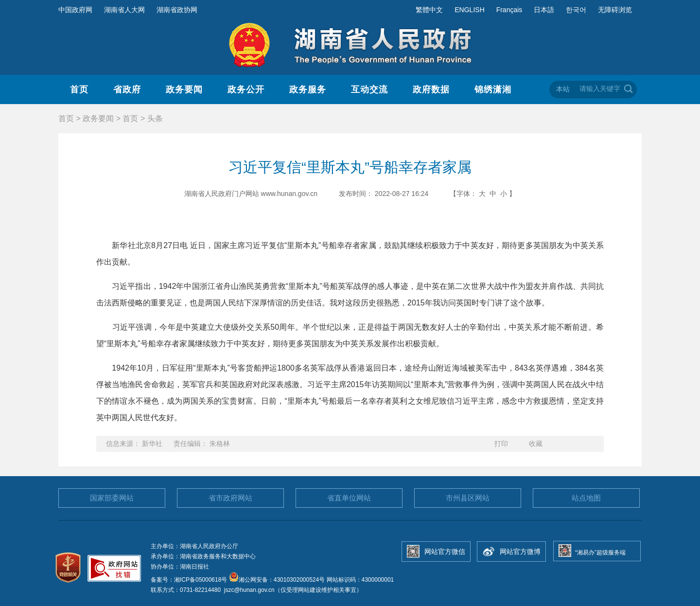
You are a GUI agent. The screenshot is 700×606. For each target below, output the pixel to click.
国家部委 (112, 498)
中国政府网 (75, 10)
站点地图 (586, 498)
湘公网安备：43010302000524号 (277, 580)
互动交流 (369, 89)
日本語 (544, 10)
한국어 (576, 10)
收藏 (536, 444)
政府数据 (431, 89)
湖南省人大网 (124, 10)
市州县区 (468, 498)
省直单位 (349, 498)
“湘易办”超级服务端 (600, 553)
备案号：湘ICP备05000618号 (190, 580)
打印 (501, 444)
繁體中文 (429, 10)
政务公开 (246, 89)
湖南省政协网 (177, 10)
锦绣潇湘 (493, 89)
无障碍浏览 (615, 10)
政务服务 (308, 89)
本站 (563, 89)
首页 (79, 89)
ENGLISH (469, 10)
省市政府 (230, 498)
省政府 (127, 89)
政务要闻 (184, 89)
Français (509, 10)
